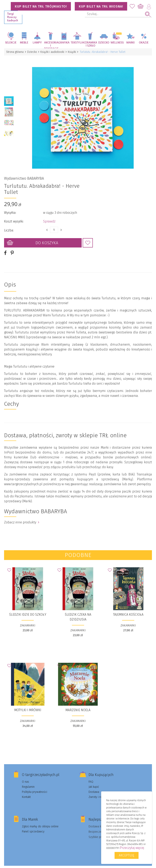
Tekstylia (77, 43)
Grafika (64, 43)
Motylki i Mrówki (28, 705)
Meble (24, 43)
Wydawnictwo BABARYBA (24, 173)
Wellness (117, 43)
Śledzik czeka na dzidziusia (78, 611)
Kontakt (26, 792)
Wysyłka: (10, 207)
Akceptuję (127, 855)
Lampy (37, 43)
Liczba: (9, 225)
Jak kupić (94, 781)
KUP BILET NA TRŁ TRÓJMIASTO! (41, 6)
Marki (131, 43)
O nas (25, 776)
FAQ (91, 776)
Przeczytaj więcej (132, 848)
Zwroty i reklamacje (101, 792)
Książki (74, 52)
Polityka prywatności (35, 786)
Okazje (144, 43)
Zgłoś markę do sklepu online (40, 821)
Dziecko (104, 43)
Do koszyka (47, 237)
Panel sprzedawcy (33, 826)
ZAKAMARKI (28, 620)
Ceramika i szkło (90, 44)
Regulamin (28, 781)
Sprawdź (49, 216)
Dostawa (94, 786)
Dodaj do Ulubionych (88, 237)
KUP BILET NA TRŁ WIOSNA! (101, 6)
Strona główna (15, 52)
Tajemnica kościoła (128, 609)
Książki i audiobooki (54, 52)
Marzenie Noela (78, 705)
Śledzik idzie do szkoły (28, 609)
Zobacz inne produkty (22, 517)
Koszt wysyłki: (14, 216)
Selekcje (11, 43)
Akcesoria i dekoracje (51, 45)
